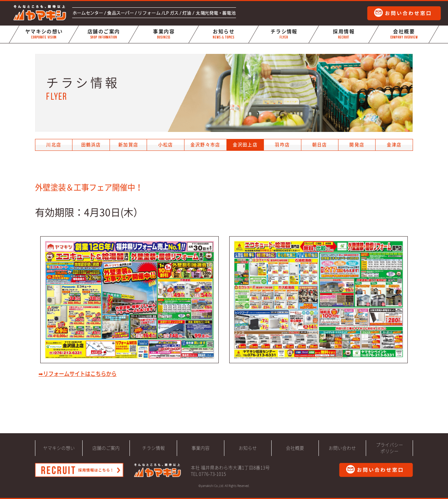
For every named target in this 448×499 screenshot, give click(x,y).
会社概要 (404, 34)
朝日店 (320, 145)
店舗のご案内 (104, 34)
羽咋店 (282, 145)
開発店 (357, 145)
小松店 (166, 145)
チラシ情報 (284, 34)
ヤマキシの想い (44, 34)
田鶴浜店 (91, 145)
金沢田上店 (245, 145)
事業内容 (164, 34)
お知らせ (224, 34)
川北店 (54, 145)
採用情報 (344, 34)
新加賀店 (128, 145)
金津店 (394, 145)
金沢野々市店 (205, 145)
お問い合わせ (342, 448)
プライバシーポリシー (390, 448)
